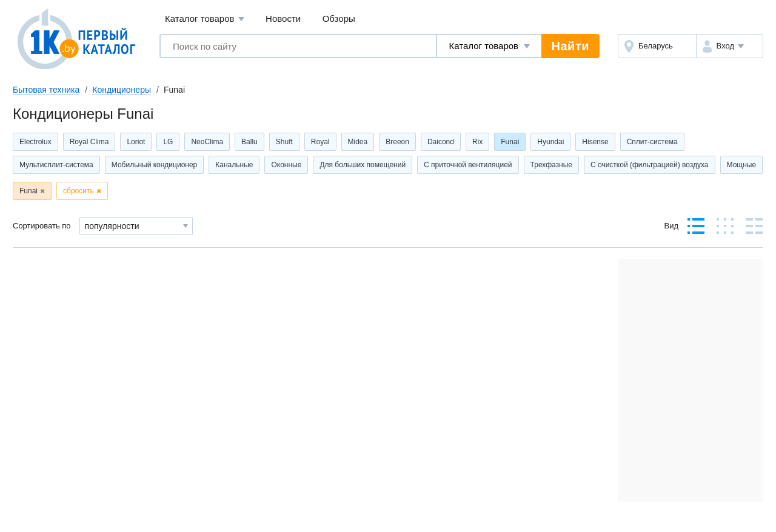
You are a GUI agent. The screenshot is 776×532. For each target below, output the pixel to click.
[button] (730, 46)
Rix (477, 142)
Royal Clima (89, 142)
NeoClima (207, 142)
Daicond (441, 142)
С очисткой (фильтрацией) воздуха (650, 165)
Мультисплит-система (56, 165)
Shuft (284, 142)
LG (168, 142)
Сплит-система (652, 142)
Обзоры (339, 18)
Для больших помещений (363, 165)
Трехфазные (551, 165)
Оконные (286, 165)
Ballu (249, 142)
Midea (358, 142)
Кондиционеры (122, 90)
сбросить (79, 191)
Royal (320, 142)
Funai (510, 142)
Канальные (234, 165)
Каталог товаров (205, 19)
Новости (283, 18)
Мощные (742, 165)
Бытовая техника (46, 90)
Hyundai (550, 142)
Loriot (136, 142)
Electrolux (35, 142)
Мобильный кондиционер (155, 165)
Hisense (595, 142)
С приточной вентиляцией (468, 165)
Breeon (397, 142)
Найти (570, 46)
